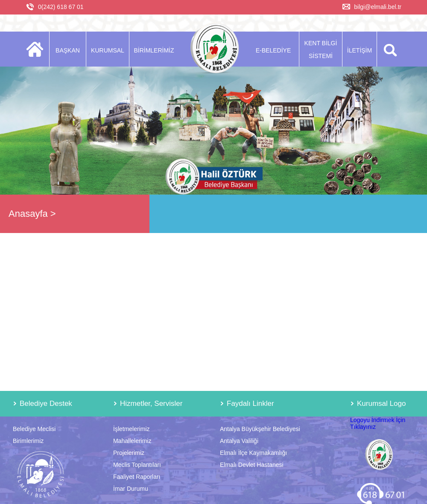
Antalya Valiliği (239, 441)
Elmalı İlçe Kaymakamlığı (253, 453)
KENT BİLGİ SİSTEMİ (321, 50)
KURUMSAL (108, 50)
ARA (389, 49)
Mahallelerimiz (132, 441)
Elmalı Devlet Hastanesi (252, 465)
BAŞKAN (68, 50)
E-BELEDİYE (273, 50)
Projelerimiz (129, 453)
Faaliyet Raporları (137, 477)
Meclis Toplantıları (137, 465)
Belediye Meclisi (34, 429)
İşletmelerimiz (132, 429)
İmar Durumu (131, 489)
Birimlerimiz (28, 441)
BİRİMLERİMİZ (154, 50)
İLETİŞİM (360, 50)
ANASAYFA (37, 49)
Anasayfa (28, 214)
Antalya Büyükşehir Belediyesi (260, 429)
